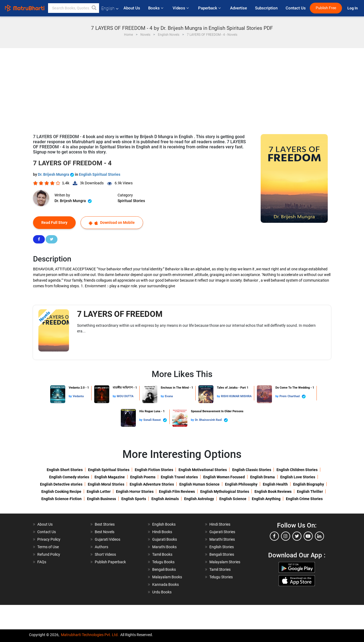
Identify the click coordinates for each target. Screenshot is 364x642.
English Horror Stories (135, 492)
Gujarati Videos (108, 539)
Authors (101, 547)
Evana (169, 396)
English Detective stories (61, 484)
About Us (132, 8)
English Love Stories (298, 477)
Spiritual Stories (131, 201)
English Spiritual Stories (100, 174)
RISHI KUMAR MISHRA (236, 396)
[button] (94, 8)
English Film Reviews (177, 492)
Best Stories (105, 524)
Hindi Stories (220, 524)
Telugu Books (163, 562)
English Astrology (199, 499)
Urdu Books (162, 592)
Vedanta (78, 396)
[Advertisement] (182, 88)
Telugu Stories (221, 577)
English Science (233, 499)
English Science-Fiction (61, 499)
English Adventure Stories (152, 484)
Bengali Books (164, 569)
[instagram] (286, 536)
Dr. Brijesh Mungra (56, 174)
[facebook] (274, 536)
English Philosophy (241, 484)
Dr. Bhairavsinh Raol (211, 420)
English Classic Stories (252, 470)
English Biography (309, 484)
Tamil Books (162, 554)
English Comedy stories (69, 477)
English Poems (143, 477)
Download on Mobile (112, 223)
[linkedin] (319, 536)
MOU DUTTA (125, 396)
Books (156, 8)
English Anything (266, 499)
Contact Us (296, 8)
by (71, 396)
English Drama (263, 477)
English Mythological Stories (225, 492)
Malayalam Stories (225, 562)
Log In (353, 8)
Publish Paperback (110, 562)
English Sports (134, 499)
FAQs (42, 562)
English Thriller (310, 492)
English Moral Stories (106, 484)
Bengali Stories (222, 554)
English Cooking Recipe (61, 492)
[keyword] (74, 8)
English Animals (165, 499)
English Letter (99, 492)
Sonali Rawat (155, 420)
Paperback (210, 8)
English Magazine (110, 477)
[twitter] (297, 536)
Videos (181, 8)
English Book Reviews (273, 492)
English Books (164, 524)
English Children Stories (297, 470)
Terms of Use (48, 547)
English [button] (110, 8)
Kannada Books (165, 584)
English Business (101, 499)
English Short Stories (65, 470)
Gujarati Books (165, 539)
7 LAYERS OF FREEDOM (120, 314)
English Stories (222, 547)
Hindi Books (162, 532)
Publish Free (326, 8)
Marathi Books (164, 547)
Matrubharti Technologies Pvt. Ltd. (90, 635)
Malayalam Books (167, 577)
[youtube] (308, 536)
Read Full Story (54, 223)
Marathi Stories (222, 539)
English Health (275, 484)
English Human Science (199, 484)
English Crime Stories (304, 499)
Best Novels (105, 532)
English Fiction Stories (154, 470)
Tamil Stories (220, 569)
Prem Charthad (293, 397)
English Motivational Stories (203, 470)
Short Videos (105, 554)
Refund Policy (49, 554)
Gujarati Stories (222, 532)
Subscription (266, 8)
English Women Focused (224, 477)
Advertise (239, 8)
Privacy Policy (49, 539)
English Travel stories (179, 477)
